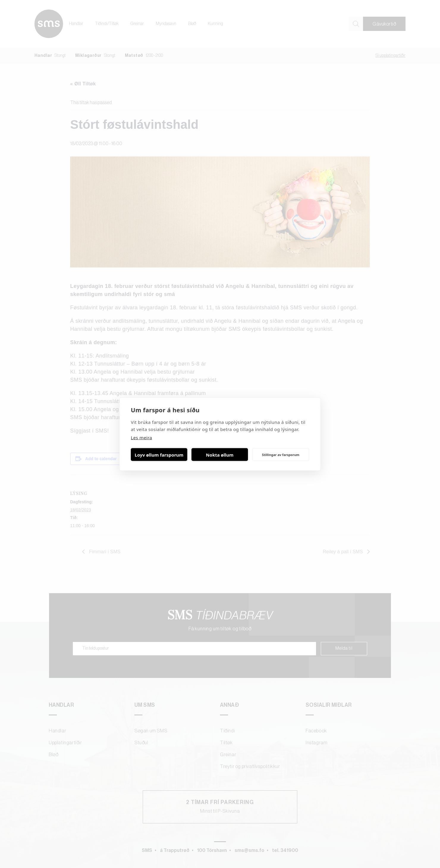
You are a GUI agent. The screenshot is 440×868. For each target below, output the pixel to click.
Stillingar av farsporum (281, 454)
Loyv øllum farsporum (159, 455)
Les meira (142, 438)
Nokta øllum (220, 455)
